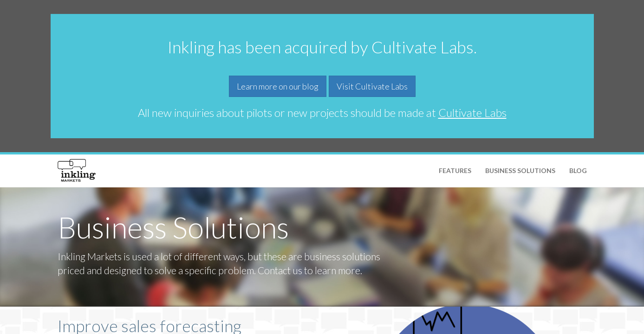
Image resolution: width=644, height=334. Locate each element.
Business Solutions (520, 170)
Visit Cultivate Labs (372, 86)
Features (455, 170)
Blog (578, 170)
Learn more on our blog (278, 86)
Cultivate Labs (472, 112)
